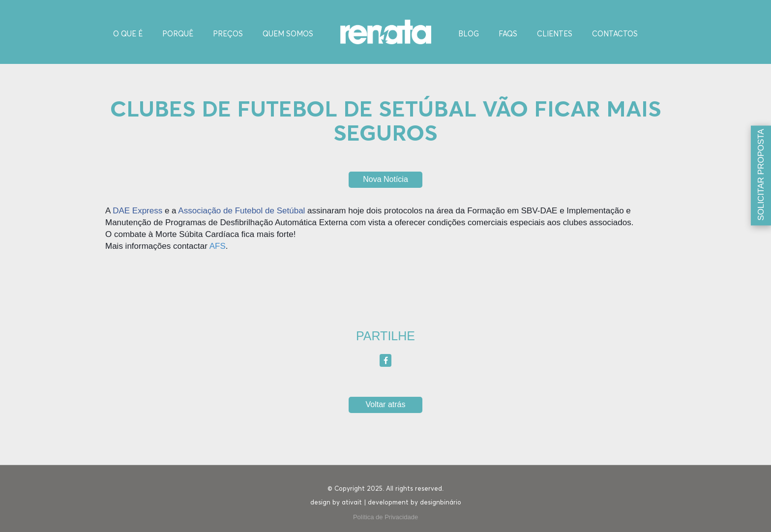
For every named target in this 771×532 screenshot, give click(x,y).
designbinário (441, 503)
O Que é (128, 34)
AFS (218, 246)
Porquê (178, 34)
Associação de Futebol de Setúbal (241, 211)
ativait (352, 503)
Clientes (555, 34)
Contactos (615, 34)
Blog (469, 34)
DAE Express (137, 211)
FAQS (508, 34)
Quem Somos (288, 34)
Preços (228, 34)
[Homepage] (386, 31)
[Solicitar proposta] (761, 176)
